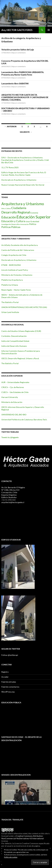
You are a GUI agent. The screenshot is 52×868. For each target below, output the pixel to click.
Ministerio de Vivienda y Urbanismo (17, 275)
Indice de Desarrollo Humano (14, 346)
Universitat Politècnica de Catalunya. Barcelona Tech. (24, 420)
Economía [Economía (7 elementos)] (34, 213)
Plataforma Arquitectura (12, 280)
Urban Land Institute (10, 312)
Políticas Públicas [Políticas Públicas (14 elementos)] (11, 227)
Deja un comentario (19, 53)
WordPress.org (8, 692)
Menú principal (49, 30)
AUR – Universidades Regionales (15, 382)
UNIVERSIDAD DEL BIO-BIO (14, 415)
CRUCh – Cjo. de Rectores (13, 387)
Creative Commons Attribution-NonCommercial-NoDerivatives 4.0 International (23, 837)
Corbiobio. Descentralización (14, 336)
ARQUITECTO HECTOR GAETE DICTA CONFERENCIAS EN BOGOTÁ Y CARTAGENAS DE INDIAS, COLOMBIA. (25, 97)
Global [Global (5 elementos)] (28, 222)
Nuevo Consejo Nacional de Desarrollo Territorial (23, 185)
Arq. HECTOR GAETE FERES (17, 30)
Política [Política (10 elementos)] (33, 224)
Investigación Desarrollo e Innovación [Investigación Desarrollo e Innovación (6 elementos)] (15, 224)
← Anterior (10, 126)
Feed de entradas (9, 682)
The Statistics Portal (10, 302)
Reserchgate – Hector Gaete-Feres (16, 290)
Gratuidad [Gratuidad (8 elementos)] (35, 221)
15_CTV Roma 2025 (10, 167)
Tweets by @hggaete (10, 437)
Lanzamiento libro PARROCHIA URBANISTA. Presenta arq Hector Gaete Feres (23, 73)
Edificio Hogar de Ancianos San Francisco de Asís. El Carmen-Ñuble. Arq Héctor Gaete (24, 174)
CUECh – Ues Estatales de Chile (15, 392)
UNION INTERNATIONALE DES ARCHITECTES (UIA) (24, 307)
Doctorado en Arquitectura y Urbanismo (19, 180)
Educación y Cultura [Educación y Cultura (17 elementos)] (13, 221)
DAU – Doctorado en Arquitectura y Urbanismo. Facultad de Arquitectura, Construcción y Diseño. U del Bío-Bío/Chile (25, 160)
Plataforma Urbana (10, 285)
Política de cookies (11, 857)
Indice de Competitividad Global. (15, 341)
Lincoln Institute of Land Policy (15, 270)
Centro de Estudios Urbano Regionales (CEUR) (21, 331)
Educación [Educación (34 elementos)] (9, 217)
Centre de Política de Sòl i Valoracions (18, 250)
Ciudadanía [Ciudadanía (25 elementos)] (19, 208)
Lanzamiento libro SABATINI (15, 83)
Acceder (5, 677)
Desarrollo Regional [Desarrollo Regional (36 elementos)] (16, 212)
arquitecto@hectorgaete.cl (13, 502)
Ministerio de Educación (12, 402)
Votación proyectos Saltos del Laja (18, 50)
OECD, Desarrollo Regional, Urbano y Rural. (20, 358)
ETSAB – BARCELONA (11, 265)
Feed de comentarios (10, 687)
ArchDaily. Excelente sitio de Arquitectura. (20, 245)
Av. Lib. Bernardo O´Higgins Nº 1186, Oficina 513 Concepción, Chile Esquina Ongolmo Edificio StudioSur (13, 492)
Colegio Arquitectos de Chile (14, 255)
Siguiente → (26, 132)
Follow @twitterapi (10, 655)
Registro (5, 672)
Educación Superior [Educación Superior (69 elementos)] (34, 217)
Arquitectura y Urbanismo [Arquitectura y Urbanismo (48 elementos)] (23, 204)
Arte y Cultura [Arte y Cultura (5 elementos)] (6, 208)
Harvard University (10, 397)
